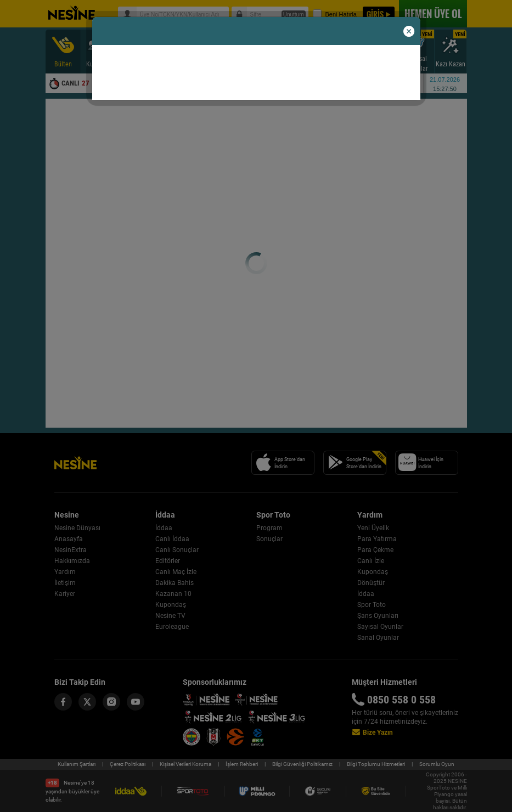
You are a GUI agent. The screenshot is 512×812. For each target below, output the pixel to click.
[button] (409, 32)
